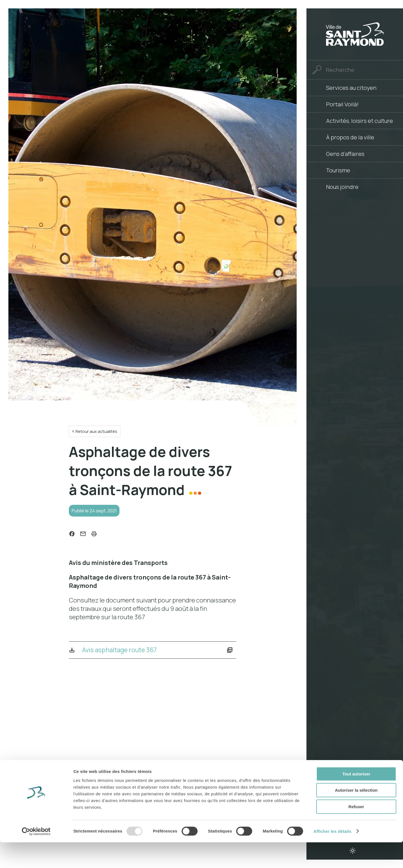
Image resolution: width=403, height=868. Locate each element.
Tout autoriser (356, 800)
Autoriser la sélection (356, 816)
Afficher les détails (332, 857)
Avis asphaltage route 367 (123, 652)
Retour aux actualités (98, 432)
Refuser (356, 832)
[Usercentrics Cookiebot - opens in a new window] (36, 857)
